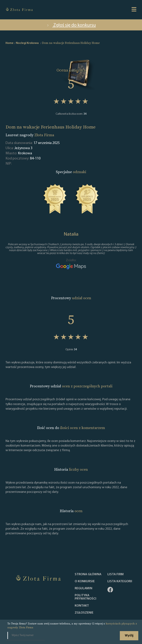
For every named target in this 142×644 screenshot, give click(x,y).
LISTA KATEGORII (120, 581)
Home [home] (10, 43)
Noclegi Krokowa (27, 43)
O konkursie (85, 581)
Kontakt (82, 606)
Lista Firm (116, 574)
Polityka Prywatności (86, 597)
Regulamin (83, 589)
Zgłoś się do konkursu (71, 25)
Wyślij (129, 636)
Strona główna (88, 574)
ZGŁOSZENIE (84, 613)
